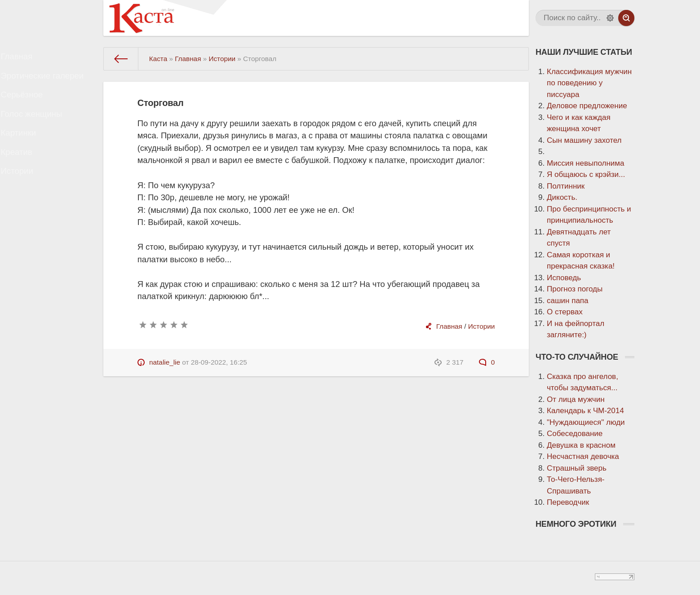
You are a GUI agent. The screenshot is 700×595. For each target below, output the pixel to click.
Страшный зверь (577, 468)
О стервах (565, 312)
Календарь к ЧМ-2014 (585, 411)
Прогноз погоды (575, 289)
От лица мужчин (576, 399)
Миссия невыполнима (585, 163)
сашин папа (568, 301)
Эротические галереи (49, 83)
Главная (26, 59)
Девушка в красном (581, 445)
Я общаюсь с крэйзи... (586, 174)
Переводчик (568, 502)
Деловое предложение (587, 106)
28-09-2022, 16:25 (219, 362)
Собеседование (575, 434)
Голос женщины (39, 130)
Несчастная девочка (583, 456)
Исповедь (564, 278)
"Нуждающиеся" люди (586, 422)
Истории (26, 202)
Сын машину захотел (584, 140)
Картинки (27, 154)
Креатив (26, 178)
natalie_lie (165, 362)
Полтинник (566, 186)
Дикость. (562, 197)
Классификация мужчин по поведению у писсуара (589, 83)
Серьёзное (31, 107)
